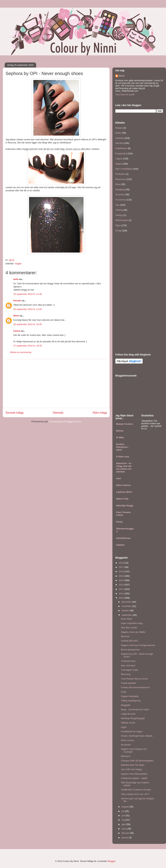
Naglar (18, 264)
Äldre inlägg (100, 413)
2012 (122, 589)
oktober (126, 611)
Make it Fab (122, 499)
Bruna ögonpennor (130, 650)
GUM (123, 692)
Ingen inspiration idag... (132, 623)
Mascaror (126, 756)
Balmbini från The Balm (133, 765)
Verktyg (119, 215)
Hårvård (119, 143)
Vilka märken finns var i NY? (135, 794)
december (127, 602)
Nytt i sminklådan (124, 169)
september (127, 615)
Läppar (119, 159)
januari (125, 838)
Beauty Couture (125, 424)
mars (124, 829)
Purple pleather (128, 683)
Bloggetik (125, 705)
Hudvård (120, 138)
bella (16, 279)
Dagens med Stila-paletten (134, 774)
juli (123, 811)
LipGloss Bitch (124, 492)
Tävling (119, 210)
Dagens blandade (130, 696)
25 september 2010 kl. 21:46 (28, 294)
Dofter (118, 133)
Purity (119, 522)
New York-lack (128, 666)
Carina (17, 331)
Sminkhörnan (123, 538)
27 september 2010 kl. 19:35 (28, 346)
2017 (122, 567)
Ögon (118, 225)
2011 (122, 594)
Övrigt (118, 231)
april (124, 824)
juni (124, 815)
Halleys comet (128, 723)
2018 (122, 563)
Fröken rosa (123, 457)
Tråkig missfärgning (131, 701)
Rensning (126, 674)
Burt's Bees (127, 619)
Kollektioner (121, 148)
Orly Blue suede (129, 628)
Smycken (120, 194)
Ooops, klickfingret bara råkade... (137, 736)
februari (126, 833)
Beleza (120, 431)
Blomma (125, 636)
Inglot (124, 727)
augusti (126, 807)
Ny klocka (126, 745)
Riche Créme (127, 740)
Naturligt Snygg (125, 506)
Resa (118, 184)
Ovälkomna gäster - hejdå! (134, 778)
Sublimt (120, 545)
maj (124, 820)
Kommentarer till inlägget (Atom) (65, 422)
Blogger (112, 861)
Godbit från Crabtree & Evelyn (136, 790)
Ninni (16, 316)
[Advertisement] (56, 384)
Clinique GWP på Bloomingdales (137, 761)
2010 (122, 598)
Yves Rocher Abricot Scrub (134, 679)
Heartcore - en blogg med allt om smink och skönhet (124, 467)
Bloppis (119, 128)
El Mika (120, 437)
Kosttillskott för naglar (132, 731)
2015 (122, 576)
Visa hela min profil (125, 95)
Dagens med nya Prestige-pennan (138, 645)
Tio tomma (121, 200)
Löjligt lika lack (128, 714)
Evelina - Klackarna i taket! (122, 447)
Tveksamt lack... (129, 661)
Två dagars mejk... (130, 670)
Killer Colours (124, 485)
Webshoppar (122, 220)
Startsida (58, 413)
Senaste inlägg (14, 413)
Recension (121, 179)
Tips (117, 205)
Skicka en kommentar (21, 352)
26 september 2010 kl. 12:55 (28, 309)
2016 (122, 571)
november (127, 606)
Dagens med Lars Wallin (133, 632)
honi (119, 478)
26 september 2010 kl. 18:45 (28, 324)
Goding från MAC (130, 641)
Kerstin (17, 301)
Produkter (120, 174)
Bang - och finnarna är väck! (135, 709)
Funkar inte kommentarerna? (135, 687)
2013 (122, 585)
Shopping (120, 189)
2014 (122, 580)
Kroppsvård (121, 154)
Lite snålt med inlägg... (132, 769)
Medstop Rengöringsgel (133, 718)
